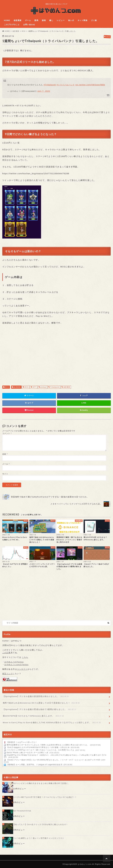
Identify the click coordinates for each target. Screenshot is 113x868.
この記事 (7, 653)
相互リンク (8, 674)
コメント (7, 433)
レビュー (61, 20)
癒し (51, 20)
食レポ (71, 20)
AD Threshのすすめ (22, 811)
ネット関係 (83, 20)
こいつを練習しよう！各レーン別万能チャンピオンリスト (39, 838)
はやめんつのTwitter (14, 662)
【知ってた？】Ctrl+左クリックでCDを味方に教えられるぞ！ (41, 824)
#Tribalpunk (50, 85)
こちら (25, 657)
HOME (7, 20)
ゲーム (28, 20)
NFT (35, 387)
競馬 (36, 20)
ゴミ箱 (94, 20)
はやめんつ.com (85, 864)
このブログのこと (12, 25)
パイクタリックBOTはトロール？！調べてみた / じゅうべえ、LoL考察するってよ (41, 750)
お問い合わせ (29, 25)
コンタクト (22, 669)
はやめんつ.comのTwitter (16, 665)
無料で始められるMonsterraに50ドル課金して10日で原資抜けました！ (42, 703)
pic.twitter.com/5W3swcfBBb (90, 85)
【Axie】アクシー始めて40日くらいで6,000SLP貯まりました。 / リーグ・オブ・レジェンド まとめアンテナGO (53, 760)
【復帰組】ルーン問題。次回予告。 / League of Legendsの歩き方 (35, 765)
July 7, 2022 (44, 91)
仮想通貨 (18, 20)
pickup (43, 387)
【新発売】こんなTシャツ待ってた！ (22, 742)
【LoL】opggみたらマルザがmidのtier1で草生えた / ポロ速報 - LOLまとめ (38, 748)
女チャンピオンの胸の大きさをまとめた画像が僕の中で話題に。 (42, 783)
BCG (7, 387)
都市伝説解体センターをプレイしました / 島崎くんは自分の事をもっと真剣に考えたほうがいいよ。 (48, 745)
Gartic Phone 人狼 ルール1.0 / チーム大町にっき (28, 753)
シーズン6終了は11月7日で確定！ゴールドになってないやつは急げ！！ (45, 797)
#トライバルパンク (66, 85)
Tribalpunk (55, 387)
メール (6, 464)
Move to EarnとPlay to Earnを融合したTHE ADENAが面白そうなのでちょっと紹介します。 (52, 723)
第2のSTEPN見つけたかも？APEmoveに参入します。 (34, 716)
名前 (5, 454)
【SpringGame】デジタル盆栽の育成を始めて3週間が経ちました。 (40, 709)
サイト (5, 474)
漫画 (44, 20)
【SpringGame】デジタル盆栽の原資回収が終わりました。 (36, 696)
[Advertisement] (57, 354)
